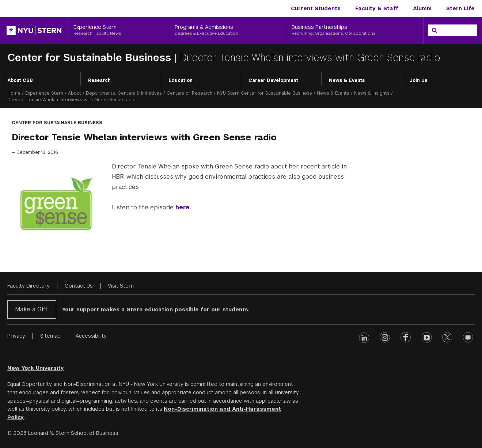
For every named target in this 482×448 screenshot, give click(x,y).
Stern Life (460, 8)
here (183, 207)
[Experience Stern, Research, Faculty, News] (118, 30)
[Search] (434, 30)
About (75, 93)
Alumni (422, 8)
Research (99, 80)
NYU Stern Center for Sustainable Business (265, 93)
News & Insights (372, 93)
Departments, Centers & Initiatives (124, 93)
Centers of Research (189, 93)
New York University (36, 368)
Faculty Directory (29, 286)
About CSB (20, 80)
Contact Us (79, 286)
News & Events (347, 80)
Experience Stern (44, 93)
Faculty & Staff (377, 8)
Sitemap (50, 336)
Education (181, 80)
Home (14, 93)
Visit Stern (121, 286)
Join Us (418, 80)
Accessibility (91, 336)
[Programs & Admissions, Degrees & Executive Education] (227, 30)
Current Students (316, 8)
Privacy (16, 336)
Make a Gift (31, 309)
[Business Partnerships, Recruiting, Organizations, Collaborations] (355, 30)
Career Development (273, 80)
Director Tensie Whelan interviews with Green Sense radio (310, 58)
